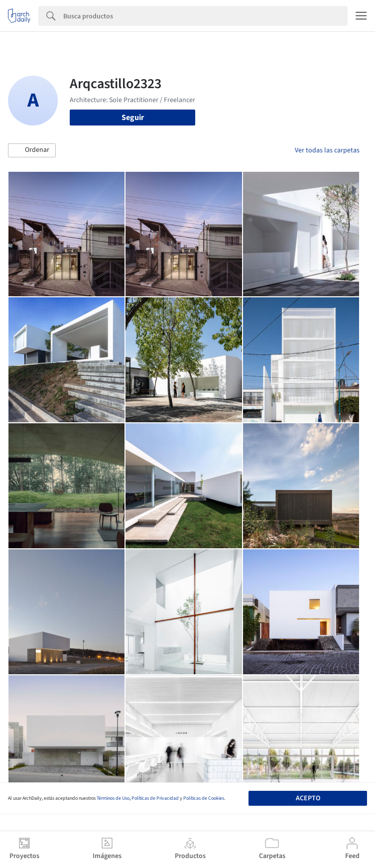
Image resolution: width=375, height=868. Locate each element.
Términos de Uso (113, 798)
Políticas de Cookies (204, 798)
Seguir (133, 118)
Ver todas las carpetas (327, 150)
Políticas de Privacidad (155, 798)
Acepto (308, 798)
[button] (32, 150)
